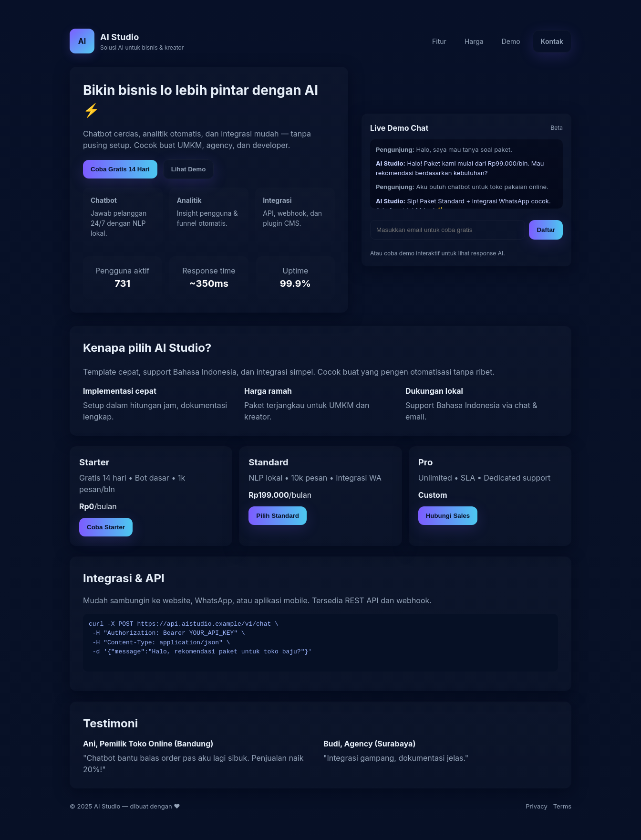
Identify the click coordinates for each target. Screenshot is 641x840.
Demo (511, 41)
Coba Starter (106, 527)
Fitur (439, 41)
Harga (474, 41)
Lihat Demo (189, 169)
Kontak (552, 41)
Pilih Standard (278, 516)
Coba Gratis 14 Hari (120, 169)
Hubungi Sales (448, 516)
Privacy (537, 806)
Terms (562, 806)
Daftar (546, 230)
